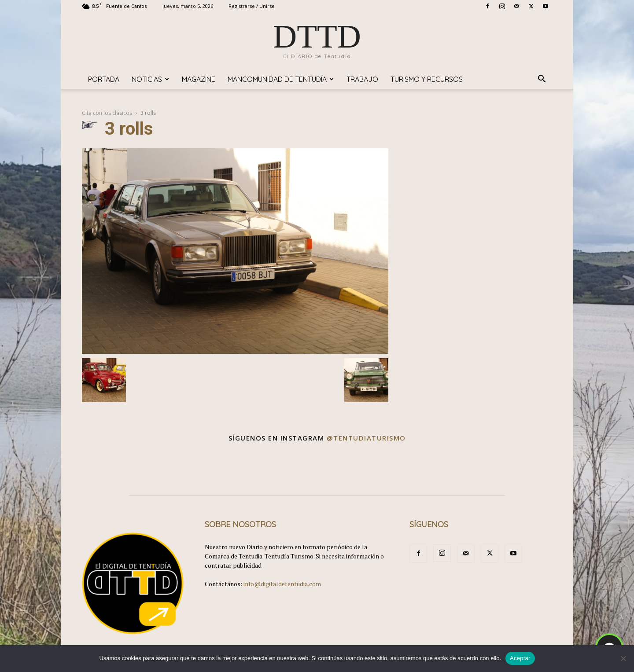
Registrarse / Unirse (252, 6)
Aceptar (520, 658)
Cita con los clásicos (107, 113)
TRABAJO (362, 79)
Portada (104, 79)
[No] (623, 658)
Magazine (199, 79)
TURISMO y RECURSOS (427, 79)
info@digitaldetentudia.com (282, 584)
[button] (542, 80)
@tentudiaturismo (366, 438)
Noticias (150, 79)
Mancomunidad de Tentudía (281, 79)
